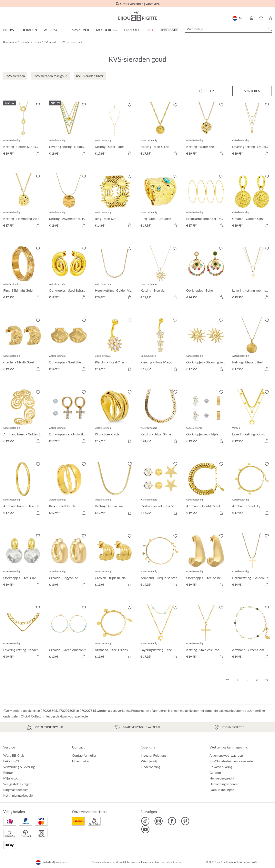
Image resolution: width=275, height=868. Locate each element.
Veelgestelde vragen (17, 784)
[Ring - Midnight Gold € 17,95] (23, 273)
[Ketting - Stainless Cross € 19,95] (206, 633)
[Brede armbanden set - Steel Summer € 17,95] (206, 201)
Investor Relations (154, 755)
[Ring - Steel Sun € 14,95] (115, 201)
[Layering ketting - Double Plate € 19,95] (252, 130)
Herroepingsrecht (222, 778)
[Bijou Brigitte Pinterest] (185, 821)
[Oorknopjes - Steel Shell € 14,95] (69, 345)
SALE (150, 30)
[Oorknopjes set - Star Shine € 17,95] (160, 489)
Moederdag (107, 30)
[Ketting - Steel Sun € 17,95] (160, 273)
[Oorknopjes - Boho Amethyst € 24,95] (206, 273)
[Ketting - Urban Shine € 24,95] (160, 417)
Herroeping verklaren (225, 784)
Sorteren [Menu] (252, 91)
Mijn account (12, 778)
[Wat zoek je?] (228, 29)
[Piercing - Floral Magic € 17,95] (160, 345)
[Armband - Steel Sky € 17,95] (252, 489)
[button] (251, 18)
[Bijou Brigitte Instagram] (159, 821)
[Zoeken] (270, 29)
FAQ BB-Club (13, 761)
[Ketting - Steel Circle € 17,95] (160, 130)
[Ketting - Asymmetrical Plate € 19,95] (69, 201)
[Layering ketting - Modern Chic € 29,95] (23, 633)
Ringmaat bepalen (16, 790)
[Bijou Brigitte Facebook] (172, 821)
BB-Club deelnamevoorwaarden (232, 761)
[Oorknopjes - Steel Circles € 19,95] (23, 561)
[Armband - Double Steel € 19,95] (206, 489)
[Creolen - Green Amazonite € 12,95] (69, 633)
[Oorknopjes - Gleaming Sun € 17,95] (206, 345)
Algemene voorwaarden (226, 755)
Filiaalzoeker (81, 761)
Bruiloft (132, 30)
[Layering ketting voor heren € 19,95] (252, 273)
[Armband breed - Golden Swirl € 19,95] (23, 417)
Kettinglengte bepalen (19, 795)
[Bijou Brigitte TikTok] (145, 821)
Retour (8, 772)
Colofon (215, 772)
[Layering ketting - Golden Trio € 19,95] (252, 417)
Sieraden (29, 30)
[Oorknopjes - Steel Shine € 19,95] (206, 561)
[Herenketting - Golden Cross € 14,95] (252, 561)
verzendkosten (151, 862)
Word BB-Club (14, 755)
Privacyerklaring (221, 767)
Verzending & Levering (19, 767)
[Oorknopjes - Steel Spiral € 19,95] (69, 273)
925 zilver (81, 30)
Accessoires (55, 30)
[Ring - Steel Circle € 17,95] (115, 417)
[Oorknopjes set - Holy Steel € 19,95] (69, 417)
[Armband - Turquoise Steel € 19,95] (160, 561)
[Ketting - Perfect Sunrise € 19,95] (23, 130)
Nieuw (9, 30)
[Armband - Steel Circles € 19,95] (115, 633)
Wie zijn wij (149, 761)
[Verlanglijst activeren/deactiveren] (38, 105)
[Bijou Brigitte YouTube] (145, 829)
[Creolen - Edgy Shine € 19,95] (69, 561)
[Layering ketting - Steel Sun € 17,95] (160, 633)
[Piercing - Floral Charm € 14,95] (115, 345)
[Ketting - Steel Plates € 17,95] (115, 130)
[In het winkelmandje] (38, 153)
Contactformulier (84, 755)
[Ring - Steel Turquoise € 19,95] (160, 201)
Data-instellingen (222, 790)
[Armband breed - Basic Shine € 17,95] (23, 489)
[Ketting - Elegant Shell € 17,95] (252, 345)
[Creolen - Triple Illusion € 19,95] (115, 561)
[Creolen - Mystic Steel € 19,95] (23, 345)
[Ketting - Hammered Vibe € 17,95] (23, 201)
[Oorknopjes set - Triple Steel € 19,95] (206, 417)
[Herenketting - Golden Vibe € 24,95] (115, 273)
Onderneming (151, 767)
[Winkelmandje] (270, 18)
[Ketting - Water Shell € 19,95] (206, 130)
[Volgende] (267, 680)
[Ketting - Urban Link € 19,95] (115, 489)
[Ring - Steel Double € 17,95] (69, 489)
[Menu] (206, 91)
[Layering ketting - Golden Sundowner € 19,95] (69, 130)
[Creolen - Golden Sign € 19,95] (252, 201)
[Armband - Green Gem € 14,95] (252, 633)
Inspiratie (170, 30)
